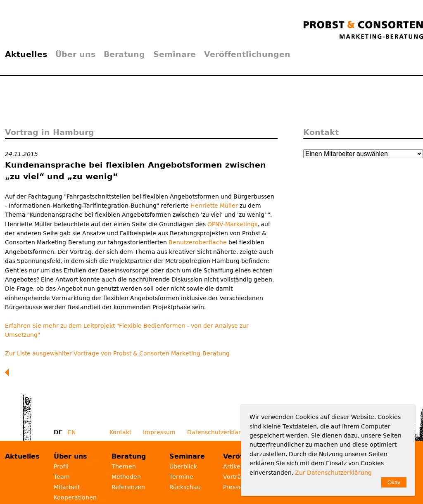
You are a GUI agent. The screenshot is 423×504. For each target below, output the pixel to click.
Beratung (124, 54)
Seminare (175, 54)
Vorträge (236, 477)
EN (72, 432)
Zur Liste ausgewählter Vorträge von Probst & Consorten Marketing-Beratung (117, 353)
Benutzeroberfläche (198, 242)
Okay (394, 482)
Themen (124, 466)
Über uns (75, 54)
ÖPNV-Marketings (232, 224)
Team (62, 477)
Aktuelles (26, 54)
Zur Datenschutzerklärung (333, 473)
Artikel (233, 466)
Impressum (159, 432)
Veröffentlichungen (247, 54)
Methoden (126, 477)
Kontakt (120, 432)
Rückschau (185, 487)
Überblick (183, 466)
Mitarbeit (67, 487)
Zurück (9, 372)
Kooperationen (75, 497)
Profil (61, 466)
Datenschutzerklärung (220, 432)
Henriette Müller (215, 206)
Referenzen (128, 487)
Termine (181, 477)
